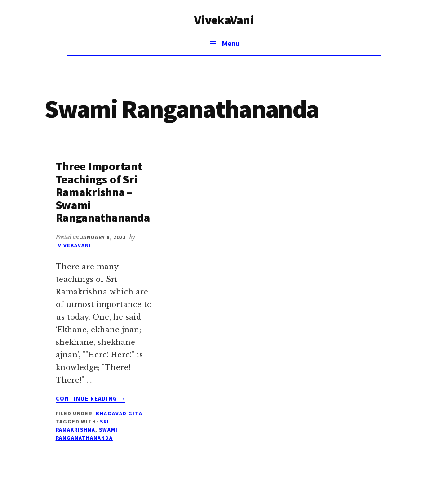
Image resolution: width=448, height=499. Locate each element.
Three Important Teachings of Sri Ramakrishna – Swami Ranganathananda (103, 192)
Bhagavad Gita (119, 413)
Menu (231, 43)
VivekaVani (224, 20)
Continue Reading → (91, 399)
